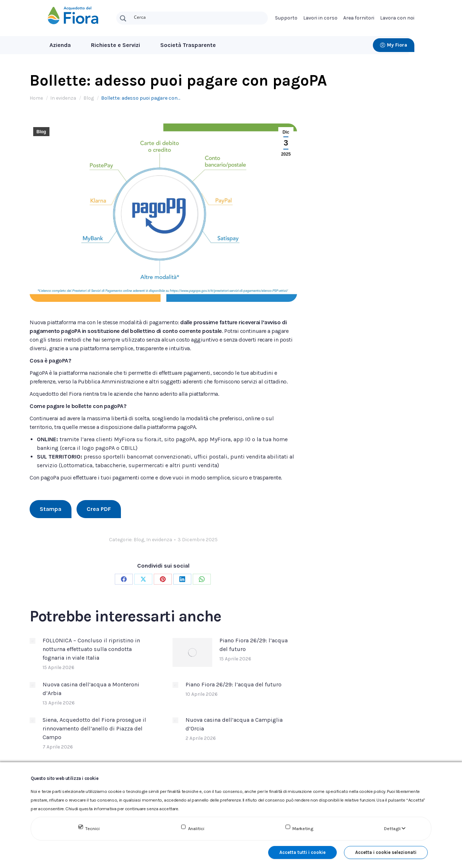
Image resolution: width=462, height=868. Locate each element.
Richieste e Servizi (115, 45)
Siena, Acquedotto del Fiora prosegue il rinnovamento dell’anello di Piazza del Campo (94, 728)
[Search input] (199, 17)
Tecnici (92, 828)
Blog (41, 132)
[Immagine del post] (32, 641)
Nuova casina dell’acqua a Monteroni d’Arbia (91, 689)
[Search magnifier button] (123, 18)
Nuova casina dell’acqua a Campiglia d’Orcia (234, 724)
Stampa (51, 509)
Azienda (60, 45)
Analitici (196, 828)
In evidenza (159, 540)
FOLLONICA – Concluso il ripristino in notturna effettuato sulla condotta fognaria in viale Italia (91, 649)
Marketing (303, 828)
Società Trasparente (188, 45)
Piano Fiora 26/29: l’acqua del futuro (254, 645)
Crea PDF (99, 509)
